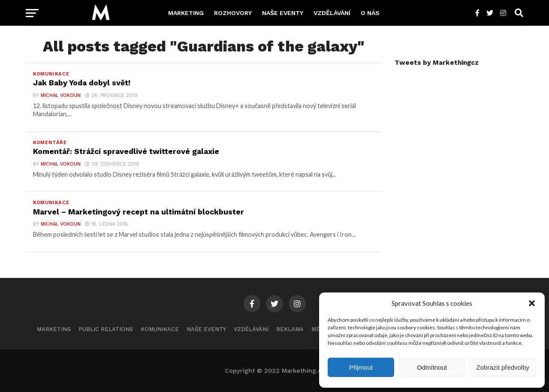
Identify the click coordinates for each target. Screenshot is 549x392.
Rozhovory (233, 13)
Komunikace (160, 329)
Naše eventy (283, 13)
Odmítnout (432, 367)
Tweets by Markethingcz (437, 63)
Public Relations (106, 329)
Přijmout (361, 367)
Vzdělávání (332, 13)
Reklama (290, 329)
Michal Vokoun (61, 95)
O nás (370, 13)
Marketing (186, 13)
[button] (532, 303)
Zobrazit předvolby (503, 367)
